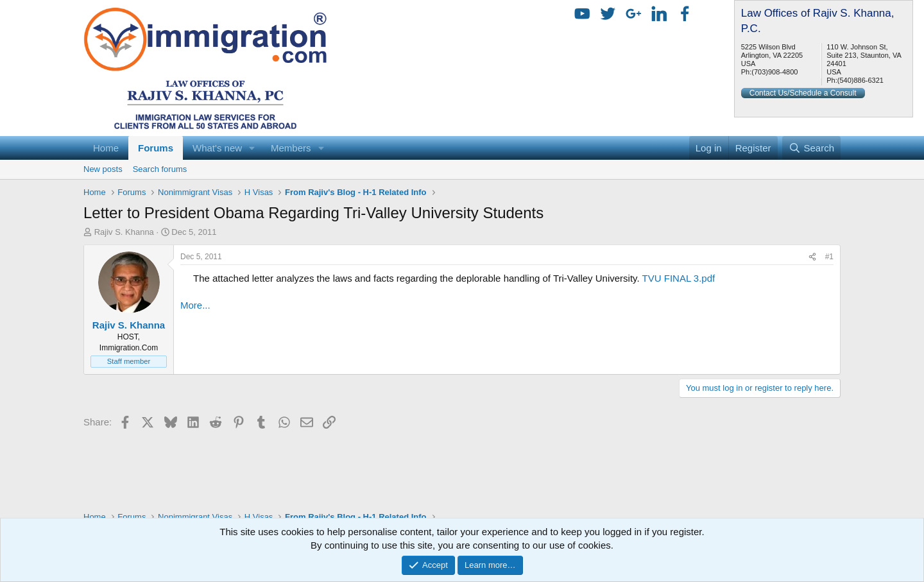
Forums (156, 148)
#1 (829, 257)
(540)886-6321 (860, 80)
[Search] (811, 148)
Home (106, 148)
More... (195, 305)
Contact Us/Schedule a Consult (803, 93)
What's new (217, 148)
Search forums (160, 169)
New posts (103, 169)
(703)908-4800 (774, 72)
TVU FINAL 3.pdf (679, 278)
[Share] (812, 257)
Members (291, 148)
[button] (252, 148)
